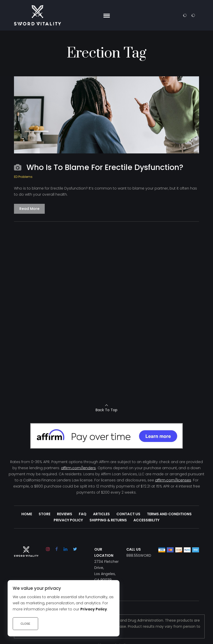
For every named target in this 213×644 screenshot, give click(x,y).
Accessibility (146, 520)
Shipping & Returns (108, 520)
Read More (29, 209)
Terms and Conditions (169, 514)
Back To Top (106, 410)
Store (44, 514)
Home (27, 514)
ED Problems (23, 177)
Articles (101, 514)
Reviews (65, 514)
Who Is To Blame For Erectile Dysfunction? (105, 167)
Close (25, 624)
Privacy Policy (68, 520)
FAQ (83, 514)
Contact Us (128, 514)
